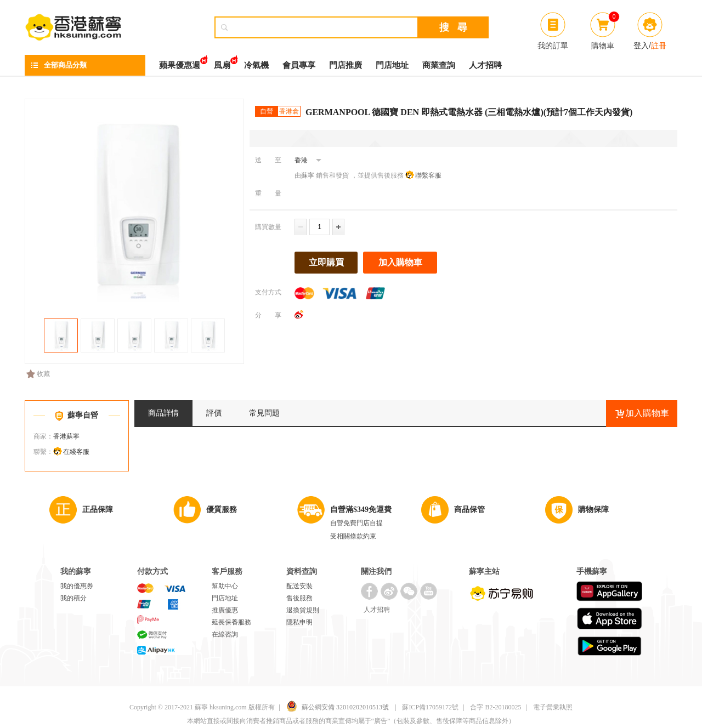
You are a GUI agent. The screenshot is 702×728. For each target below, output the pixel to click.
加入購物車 (400, 262)
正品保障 (98, 510)
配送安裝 (299, 586)
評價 (214, 413)
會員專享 (299, 65)
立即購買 (326, 262)
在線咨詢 (225, 634)
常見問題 (264, 413)
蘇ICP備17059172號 (430, 707)
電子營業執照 (553, 707)
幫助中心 (225, 586)
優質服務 (222, 510)
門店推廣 (346, 65)
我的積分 (73, 598)
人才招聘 (485, 65)
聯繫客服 (428, 175)
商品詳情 (163, 413)
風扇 (222, 62)
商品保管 (469, 510)
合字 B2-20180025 (496, 707)
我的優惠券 (77, 586)
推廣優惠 (225, 610)
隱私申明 (299, 622)
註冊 (659, 46)
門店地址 (392, 65)
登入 (641, 46)
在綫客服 (76, 452)
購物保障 (593, 510)
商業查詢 (439, 65)
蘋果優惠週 (180, 62)
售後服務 (299, 598)
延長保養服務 (231, 622)
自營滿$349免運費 (361, 510)
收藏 (38, 374)
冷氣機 (256, 65)
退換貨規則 (303, 610)
